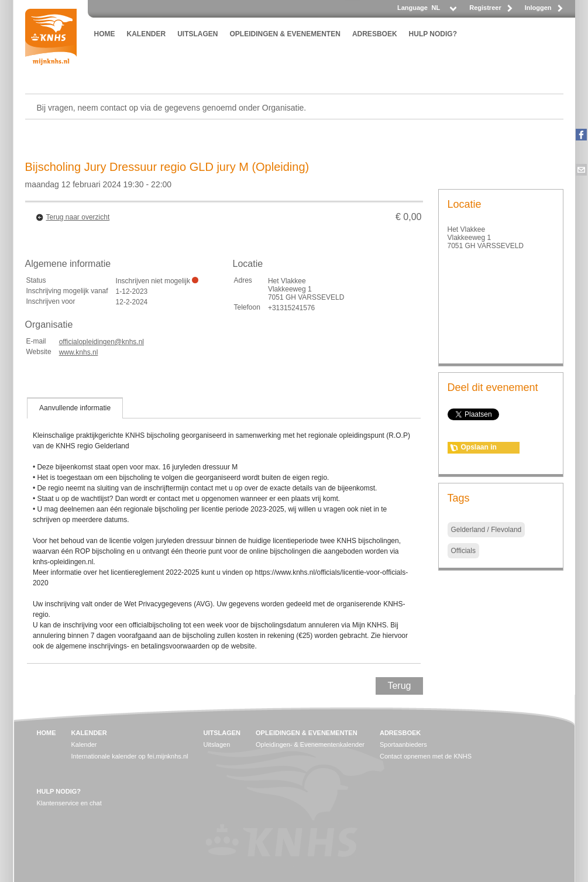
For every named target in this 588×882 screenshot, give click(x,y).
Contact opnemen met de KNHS (426, 756)
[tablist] (224, 530)
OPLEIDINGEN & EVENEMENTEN (285, 34)
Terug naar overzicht (78, 217)
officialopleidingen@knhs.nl (102, 342)
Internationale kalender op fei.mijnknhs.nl (130, 756)
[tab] (75, 408)
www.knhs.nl (79, 352)
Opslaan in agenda (479, 448)
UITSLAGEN (197, 34)
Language (412, 8)
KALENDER (147, 34)
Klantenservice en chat (69, 803)
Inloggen (538, 8)
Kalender (84, 744)
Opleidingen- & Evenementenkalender (310, 744)
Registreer (485, 8)
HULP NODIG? (433, 34)
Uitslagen (216, 744)
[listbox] (443, 11)
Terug (399, 686)
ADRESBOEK (375, 34)
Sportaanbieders (403, 744)
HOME (105, 34)
